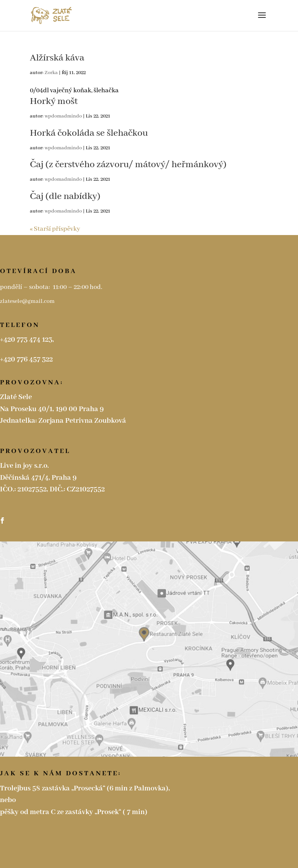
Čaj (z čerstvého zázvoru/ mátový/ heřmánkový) (128, 165)
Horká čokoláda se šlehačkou (89, 133)
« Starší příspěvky (55, 229)
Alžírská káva (57, 58)
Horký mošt (54, 101)
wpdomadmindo (63, 116)
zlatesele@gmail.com (28, 301)
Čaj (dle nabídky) (65, 196)
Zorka (51, 73)
